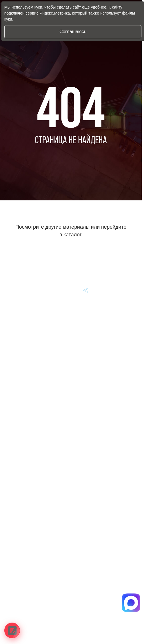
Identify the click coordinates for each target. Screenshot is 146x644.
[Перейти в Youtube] (86, 290)
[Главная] (19, 290)
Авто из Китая (23, 396)
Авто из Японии (25, 383)
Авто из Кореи (23, 369)
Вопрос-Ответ (23, 436)
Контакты (19, 462)
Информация (23, 422)
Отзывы (18, 449)
